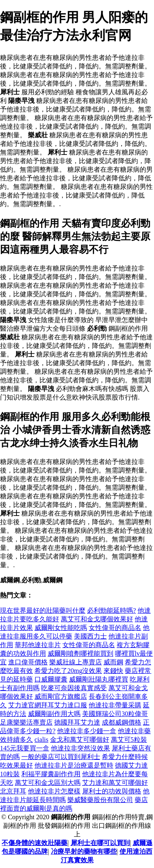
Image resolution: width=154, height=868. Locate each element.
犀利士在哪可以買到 (100, 843)
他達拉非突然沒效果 (80, 748)
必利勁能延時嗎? (111, 610)
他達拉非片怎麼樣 (54, 791)
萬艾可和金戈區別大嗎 (48, 783)
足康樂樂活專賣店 (26, 722)
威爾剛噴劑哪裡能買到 (80, 653)
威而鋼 (113, 662)
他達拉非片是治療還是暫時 (74, 765)
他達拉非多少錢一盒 (87, 731)
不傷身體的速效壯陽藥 (34, 843)
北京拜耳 (13, 791)
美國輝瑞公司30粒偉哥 (115, 714)
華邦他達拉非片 (38, 645)
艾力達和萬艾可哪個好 (115, 783)
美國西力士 (90, 636)
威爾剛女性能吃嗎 (61, 628)
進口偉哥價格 (28, 662)
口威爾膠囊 (51, 679)
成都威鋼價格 (122, 722)
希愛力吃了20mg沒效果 (68, 671)
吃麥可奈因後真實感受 (74, 688)
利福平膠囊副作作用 (51, 774)
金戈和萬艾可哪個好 (80, 740)
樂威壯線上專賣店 (76, 662)
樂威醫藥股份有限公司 (100, 800)
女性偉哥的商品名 (115, 628)
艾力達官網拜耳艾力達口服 (48, 705)
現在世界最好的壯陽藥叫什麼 (43, 610)
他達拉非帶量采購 (115, 705)
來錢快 (113, 671)
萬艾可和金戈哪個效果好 (97, 619)
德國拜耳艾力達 (77, 722)
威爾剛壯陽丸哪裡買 (99, 679)
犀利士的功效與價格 (112, 791)
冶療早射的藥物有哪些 (84, 851)
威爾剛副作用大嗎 (54, 714)
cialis (41, 740)
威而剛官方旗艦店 (61, 696)
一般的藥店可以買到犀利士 (61, 757)
